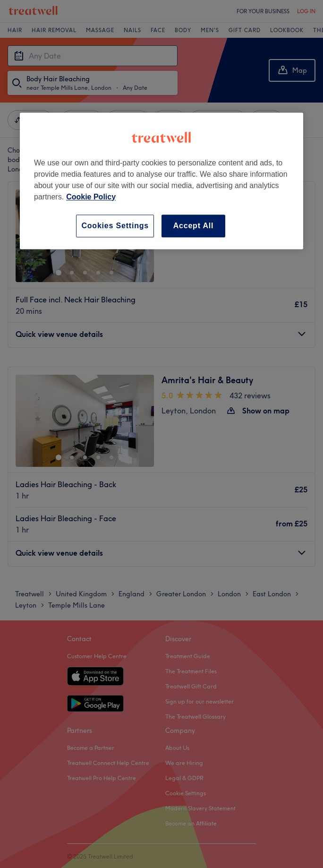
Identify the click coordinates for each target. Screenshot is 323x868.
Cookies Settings (115, 226)
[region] (161, 181)
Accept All (194, 226)
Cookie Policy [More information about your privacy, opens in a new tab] (91, 197)
